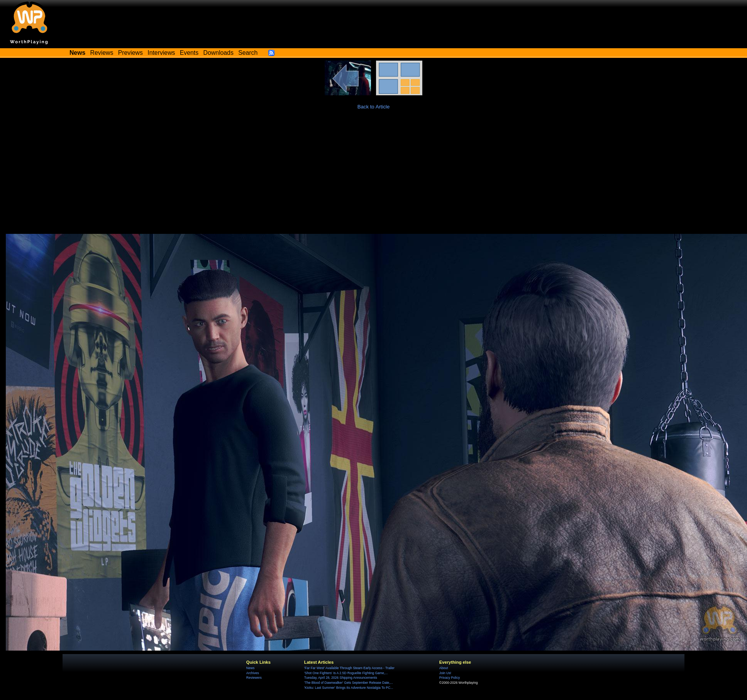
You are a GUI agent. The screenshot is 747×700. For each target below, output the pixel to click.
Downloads (219, 53)
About (444, 668)
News (250, 668)
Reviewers (254, 678)
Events (189, 53)
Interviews (161, 53)
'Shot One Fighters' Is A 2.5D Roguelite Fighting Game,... (346, 673)
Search (248, 53)
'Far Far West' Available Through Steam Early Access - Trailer (349, 668)
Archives (253, 673)
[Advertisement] (374, 176)
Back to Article (374, 107)
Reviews (102, 53)
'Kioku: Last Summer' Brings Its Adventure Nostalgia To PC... (349, 688)
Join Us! (445, 673)
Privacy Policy (450, 678)
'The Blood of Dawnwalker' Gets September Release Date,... (349, 683)
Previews (130, 53)
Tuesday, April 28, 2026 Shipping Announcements (341, 678)
